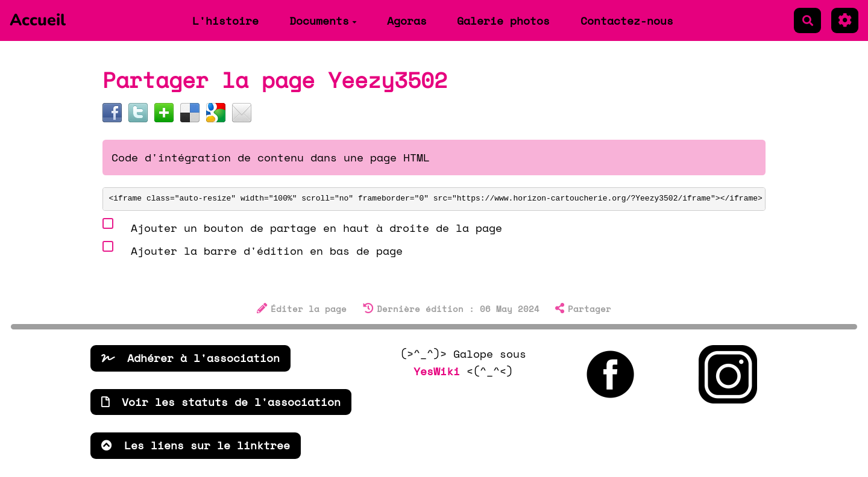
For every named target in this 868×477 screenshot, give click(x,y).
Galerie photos (503, 20)
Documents (323, 20)
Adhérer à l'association (190, 358)
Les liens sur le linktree (196, 445)
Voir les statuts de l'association (221, 402)
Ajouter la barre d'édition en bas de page (253, 249)
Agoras (407, 20)
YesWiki (437, 371)
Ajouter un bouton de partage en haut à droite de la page (302, 226)
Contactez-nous (627, 20)
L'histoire (225, 20)
